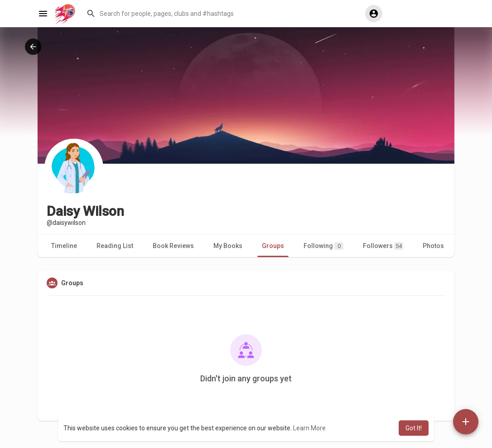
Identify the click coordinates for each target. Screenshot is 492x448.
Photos (433, 246)
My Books (228, 246)
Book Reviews (173, 246)
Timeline (64, 246)
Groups (273, 246)
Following (323, 246)
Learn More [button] (309, 428)
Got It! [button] (414, 428)
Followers (383, 246)
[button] (221, 14)
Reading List (115, 246)
